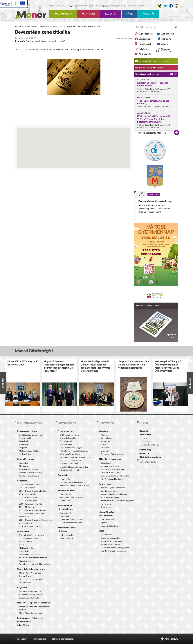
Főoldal (21, 26)
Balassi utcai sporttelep (110, 538)
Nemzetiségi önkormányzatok (31, 569)
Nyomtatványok (65, 431)
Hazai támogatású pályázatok (31, 595)
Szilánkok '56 (106, 507)
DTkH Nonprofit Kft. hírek (71, 523)
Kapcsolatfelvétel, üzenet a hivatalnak (152, 61)
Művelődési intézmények (29, 555)
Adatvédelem (23, 625)
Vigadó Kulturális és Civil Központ (114, 494)
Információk (65, 479)
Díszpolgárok (106, 463)
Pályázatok (144, 49)
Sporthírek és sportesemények (113, 551)
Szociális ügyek (66, 441)
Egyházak (105, 523)
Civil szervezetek (107, 520)
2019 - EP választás (27, 507)
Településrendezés (66, 491)
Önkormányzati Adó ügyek (71, 448)
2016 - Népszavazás (27, 494)
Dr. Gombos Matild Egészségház (73, 482)
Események (71, 26)
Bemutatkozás (107, 438)
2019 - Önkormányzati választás (32, 510)
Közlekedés (63, 531)
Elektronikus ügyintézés (70, 435)
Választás (148, 14)
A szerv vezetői (25, 438)
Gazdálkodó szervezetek (29, 539)
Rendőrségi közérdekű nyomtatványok (76, 457)
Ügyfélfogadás (146, 34)
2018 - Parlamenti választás (30, 504)
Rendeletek (24, 441)
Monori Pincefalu (107, 512)
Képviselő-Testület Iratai (29, 470)
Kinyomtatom (125, 38)
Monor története (108, 441)
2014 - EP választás (27, 488)
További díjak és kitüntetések (112, 470)
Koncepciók (24, 445)
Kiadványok (166, 39)
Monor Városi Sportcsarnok (30, 613)
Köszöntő (105, 435)
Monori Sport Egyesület (110, 545)
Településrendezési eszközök (71, 498)
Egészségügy (145, 39)
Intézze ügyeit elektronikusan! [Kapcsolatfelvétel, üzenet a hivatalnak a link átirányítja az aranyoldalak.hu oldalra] (149, 68)
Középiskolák (24, 551)
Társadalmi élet (106, 516)
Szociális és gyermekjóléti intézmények (35, 564)
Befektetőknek (24, 622)
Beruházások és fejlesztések (30, 618)
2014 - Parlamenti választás (30, 485)
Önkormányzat (63, 14)
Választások (23, 481)
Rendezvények (105, 484)
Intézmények (145, 44)
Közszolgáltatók (65, 509)
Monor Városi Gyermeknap (155, 201)
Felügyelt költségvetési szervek (31, 535)
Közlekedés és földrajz (150, 445)
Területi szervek (25, 542)
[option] (22, 385)
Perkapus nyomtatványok (70, 461)
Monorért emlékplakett (110, 466)
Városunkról (104, 431)
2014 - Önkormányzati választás (32, 491)
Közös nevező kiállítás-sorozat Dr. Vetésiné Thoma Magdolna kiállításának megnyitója (154, 119)
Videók (164, 44)
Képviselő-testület (26, 459)
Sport (101, 531)
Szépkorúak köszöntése (110, 473)
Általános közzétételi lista (164, 50)
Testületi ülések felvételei (29, 476)
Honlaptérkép (39, 639)
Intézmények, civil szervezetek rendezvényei (45, 26)
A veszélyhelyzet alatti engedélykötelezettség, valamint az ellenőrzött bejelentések (74, 467)
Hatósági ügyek (66, 445)
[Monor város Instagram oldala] (177, 6)
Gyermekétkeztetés (68, 438)
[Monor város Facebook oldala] (171, 6)
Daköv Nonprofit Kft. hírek (71, 520)
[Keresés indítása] (176, 27)
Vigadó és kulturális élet (110, 526)
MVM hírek (65, 516)
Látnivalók (105, 451)
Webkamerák (167, 34)
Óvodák (22, 545)
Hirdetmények (25, 454)
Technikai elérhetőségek (63, 639)
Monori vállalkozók (67, 528)
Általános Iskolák (26, 548)
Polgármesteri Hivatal (27, 431)
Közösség (111, 14)
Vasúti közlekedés (67, 538)
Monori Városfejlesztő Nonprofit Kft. (34, 603)
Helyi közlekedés (67, 535)
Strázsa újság (145, 54)
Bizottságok (24, 466)
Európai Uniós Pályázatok (29, 598)
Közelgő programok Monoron (147, 74)
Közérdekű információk (150, 457)
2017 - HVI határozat (28, 501)
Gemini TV (144, 453)
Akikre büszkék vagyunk (110, 459)
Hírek (130, 14)
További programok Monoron (152, 133)
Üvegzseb (23, 448)
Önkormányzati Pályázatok (30, 592)
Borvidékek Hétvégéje (110, 498)
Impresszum (22, 639)
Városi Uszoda (107, 535)
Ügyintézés (89, 14)
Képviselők (23, 463)
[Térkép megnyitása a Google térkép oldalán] (74, 148)
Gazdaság (105, 445)
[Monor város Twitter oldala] (166, 6)
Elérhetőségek (66, 494)
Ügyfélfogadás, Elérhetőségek (31, 435)
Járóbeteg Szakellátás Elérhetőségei (74, 485)
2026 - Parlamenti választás (30, 527)
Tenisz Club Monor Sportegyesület (115, 548)
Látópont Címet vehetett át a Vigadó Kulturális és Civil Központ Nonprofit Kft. (133, 365)
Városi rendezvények (109, 491)
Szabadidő (105, 448)
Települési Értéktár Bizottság (31, 473)
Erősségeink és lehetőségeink (113, 454)
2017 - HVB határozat (28, 498)
